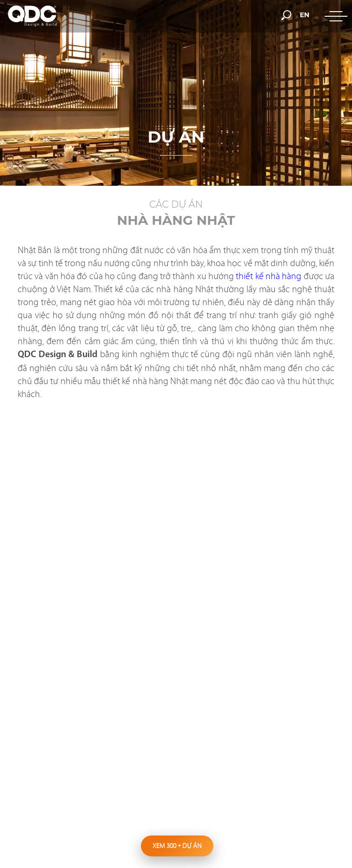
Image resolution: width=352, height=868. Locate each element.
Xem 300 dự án (177, 846)
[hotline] (200, 15)
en (305, 15)
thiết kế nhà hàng (269, 276)
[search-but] (286, 14)
